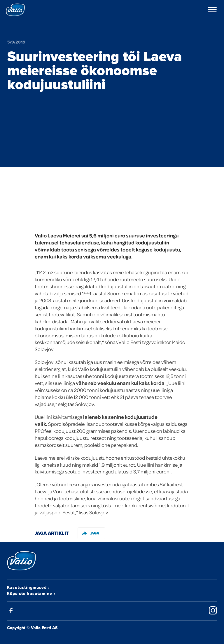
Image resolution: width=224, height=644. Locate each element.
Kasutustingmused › (28, 587)
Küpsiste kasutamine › (31, 593)
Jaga (91, 533)
